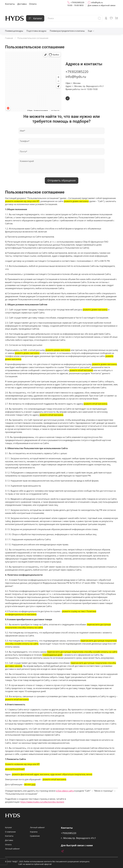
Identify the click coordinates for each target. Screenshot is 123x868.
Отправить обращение (62, 180)
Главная (9, 38)
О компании (10, 832)
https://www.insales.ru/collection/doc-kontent (42, 802)
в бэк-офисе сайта (65, 791)
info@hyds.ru (95, 2)
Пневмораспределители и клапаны (67, 31)
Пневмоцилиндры (14, 31)
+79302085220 (76, 2)
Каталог (35, 18)
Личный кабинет (12, 849)
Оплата (33, 4)
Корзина (34, 832)
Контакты (10, 4)
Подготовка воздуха (36, 31)
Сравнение (35, 836)
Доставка (22, 4)
